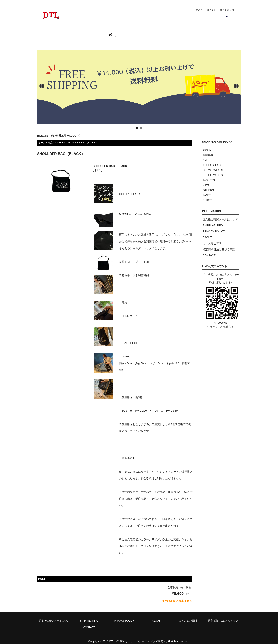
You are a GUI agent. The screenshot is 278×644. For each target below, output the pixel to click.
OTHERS (60, 138)
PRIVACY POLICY (214, 227)
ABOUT (122, 33)
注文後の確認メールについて (220, 215)
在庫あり (208, 151)
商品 (50, 138)
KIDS (206, 181)
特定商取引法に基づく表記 (219, 245)
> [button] (236, 82)
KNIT (206, 156)
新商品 (207, 146)
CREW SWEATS (213, 166)
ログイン (211, 10)
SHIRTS (208, 196)
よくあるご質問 (212, 239)
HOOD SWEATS (213, 171)
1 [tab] (137, 124)
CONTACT (141, 33)
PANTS (207, 191)
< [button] (42, 82)
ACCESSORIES (212, 161)
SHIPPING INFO (213, 221)
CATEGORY (102, 33)
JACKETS (209, 176)
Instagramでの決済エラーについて (59, 131)
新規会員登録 (227, 10)
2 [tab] (141, 124)
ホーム (60, 33)
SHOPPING (79, 33)
